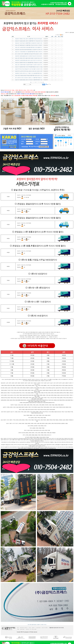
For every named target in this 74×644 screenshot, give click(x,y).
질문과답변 (34, 625)
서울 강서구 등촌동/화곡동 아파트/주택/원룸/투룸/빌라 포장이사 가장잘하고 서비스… (31, 67)
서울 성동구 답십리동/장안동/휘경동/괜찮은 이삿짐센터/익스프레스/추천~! (29, 50)
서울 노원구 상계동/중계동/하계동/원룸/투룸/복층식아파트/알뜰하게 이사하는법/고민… (32, 47)
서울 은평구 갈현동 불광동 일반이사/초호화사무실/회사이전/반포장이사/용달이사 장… (32, 56)
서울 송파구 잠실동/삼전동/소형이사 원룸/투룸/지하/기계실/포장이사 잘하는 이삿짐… (31, 41)
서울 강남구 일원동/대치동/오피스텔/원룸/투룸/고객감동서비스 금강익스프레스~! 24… (32, 63)
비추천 (62, 37)
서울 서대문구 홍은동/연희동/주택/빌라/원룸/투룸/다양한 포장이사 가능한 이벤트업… (31, 75)
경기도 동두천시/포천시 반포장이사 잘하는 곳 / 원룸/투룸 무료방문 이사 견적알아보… (32, 78)
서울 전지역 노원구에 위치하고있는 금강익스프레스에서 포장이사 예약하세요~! (30, 71)
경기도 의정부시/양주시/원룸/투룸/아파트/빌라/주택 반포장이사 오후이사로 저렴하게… (32, 54)
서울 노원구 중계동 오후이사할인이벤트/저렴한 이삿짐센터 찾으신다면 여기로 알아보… (32, 58)
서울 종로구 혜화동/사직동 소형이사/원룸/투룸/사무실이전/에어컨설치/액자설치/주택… (32, 39)
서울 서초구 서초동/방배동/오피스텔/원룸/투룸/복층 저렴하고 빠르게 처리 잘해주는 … (32, 52)
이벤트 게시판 (44, 625)
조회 (56, 37)
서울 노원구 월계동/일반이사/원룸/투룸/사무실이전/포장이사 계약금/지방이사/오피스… (32, 45)
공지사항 (29, 625)
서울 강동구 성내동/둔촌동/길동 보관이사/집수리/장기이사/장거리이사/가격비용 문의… (32, 60)
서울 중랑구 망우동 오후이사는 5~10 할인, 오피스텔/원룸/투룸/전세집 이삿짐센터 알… (32, 73)
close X (72, 5)
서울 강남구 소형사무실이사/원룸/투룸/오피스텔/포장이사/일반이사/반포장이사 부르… (32, 43)
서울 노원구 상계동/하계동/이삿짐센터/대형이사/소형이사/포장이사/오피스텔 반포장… (32, 65)
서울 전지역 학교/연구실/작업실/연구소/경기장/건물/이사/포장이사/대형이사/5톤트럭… (32, 69)
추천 (59, 37)
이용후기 (39, 625)
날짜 (52, 37)
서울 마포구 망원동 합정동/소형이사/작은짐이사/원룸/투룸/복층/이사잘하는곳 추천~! (31, 80)
